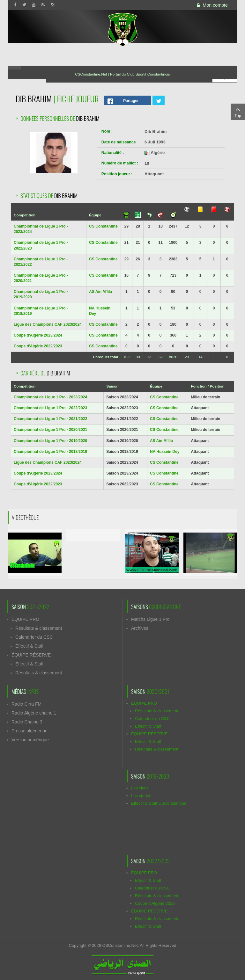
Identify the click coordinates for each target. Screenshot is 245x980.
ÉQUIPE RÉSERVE (31, 655)
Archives (140, 628)
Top (238, 112)
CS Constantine (103, 226)
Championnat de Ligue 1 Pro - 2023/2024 (50, 397)
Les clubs (140, 788)
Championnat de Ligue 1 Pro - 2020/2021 (50, 430)
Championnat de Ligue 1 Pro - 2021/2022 (50, 419)
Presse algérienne (30, 731)
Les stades (141, 796)
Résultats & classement (39, 628)
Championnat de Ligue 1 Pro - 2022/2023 (50, 408)
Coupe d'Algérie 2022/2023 (38, 346)
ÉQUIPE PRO (25, 619)
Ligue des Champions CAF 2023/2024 (48, 324)
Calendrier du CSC (34, 637)
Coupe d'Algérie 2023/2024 (38, 335)
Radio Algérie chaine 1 (34, 713)
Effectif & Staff (29, 646)
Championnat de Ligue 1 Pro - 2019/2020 (50, 441)
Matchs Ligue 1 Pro (150, 619)
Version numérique (30, 740)
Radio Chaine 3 (27, 722)
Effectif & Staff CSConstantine (159, 803)
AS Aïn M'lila (100, 292)
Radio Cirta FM (26, 704)
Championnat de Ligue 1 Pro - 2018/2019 (50, 452)
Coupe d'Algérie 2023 (155, 903)
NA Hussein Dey (165, 452)
